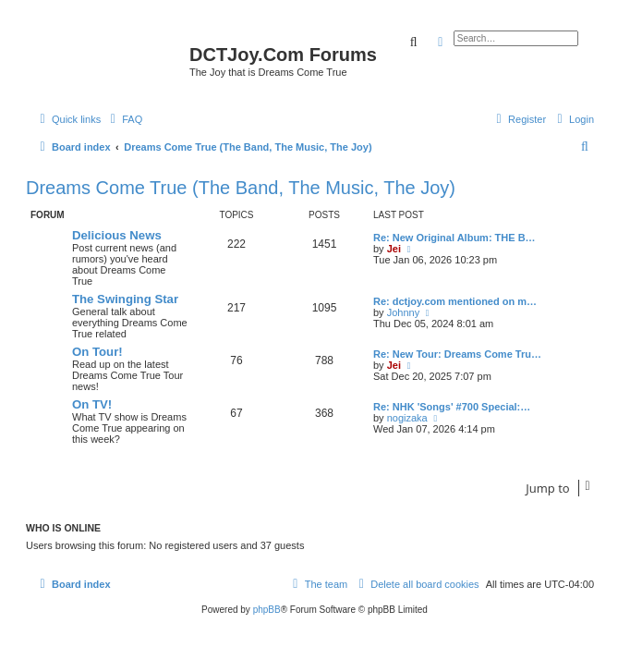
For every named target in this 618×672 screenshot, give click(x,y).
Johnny (403, 312)
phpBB (267, 610)
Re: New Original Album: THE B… (454, 238)
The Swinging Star (125, 299)
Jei (394, 249)
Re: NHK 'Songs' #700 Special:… (452, 407)
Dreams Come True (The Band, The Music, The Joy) (241, 188)
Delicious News (117, 235)
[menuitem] (124, 119)
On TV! (92, 404)
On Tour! (97, 352)
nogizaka (407, 418)
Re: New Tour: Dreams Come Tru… (457, 354)
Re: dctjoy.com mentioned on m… (455, 301)
